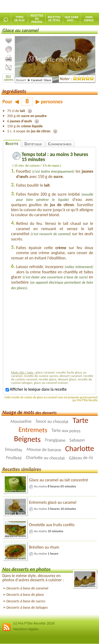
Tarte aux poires (66, 431)
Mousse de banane (44, 450)
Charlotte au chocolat (45, 458)
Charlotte (80, 449)
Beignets (27, 439)
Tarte (81, 420)
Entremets (33, 430)
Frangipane (55, 440)
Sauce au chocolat (52, 421)
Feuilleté (14, 458)
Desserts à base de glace (25, 594)
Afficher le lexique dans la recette (36, 389)
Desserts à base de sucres (26, 601)
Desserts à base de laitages (27, 607)
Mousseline (21, 422)
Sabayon (77, 440)
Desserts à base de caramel (27, 588)
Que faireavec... (72, 19)
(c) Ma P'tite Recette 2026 (34, 623)
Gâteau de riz (81, 458)
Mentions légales (26, 629)
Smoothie (14, 450)
